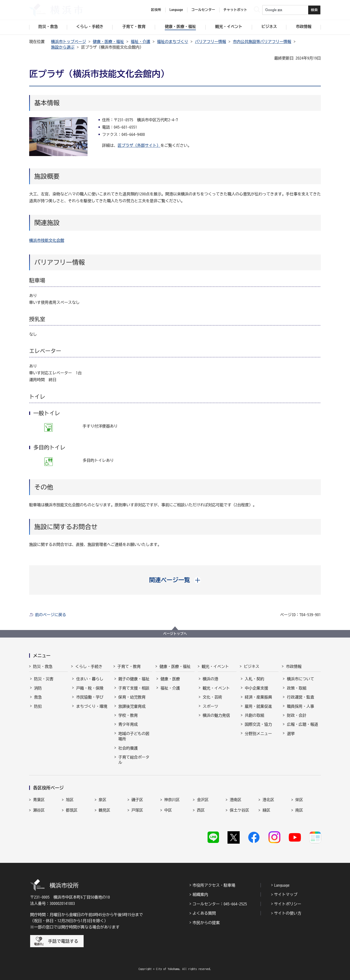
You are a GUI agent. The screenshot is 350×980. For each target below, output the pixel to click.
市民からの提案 (206, 923)
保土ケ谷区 (239, 810)
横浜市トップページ (69, 42)
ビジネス (252, 666)
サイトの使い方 (288, 913)
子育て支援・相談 (134, 688)
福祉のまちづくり (173, 42)
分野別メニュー (258, 734)
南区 (299, 810)
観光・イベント (215, 666)
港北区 (268, 800)
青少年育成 (128, 724)
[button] (175, 580)
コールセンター (203, 10)
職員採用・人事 (300, 706)
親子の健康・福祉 (134, 679)
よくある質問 (204, 913)
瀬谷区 (39, 810)
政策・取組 (297, 688)
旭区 (70, 800)
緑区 (266, 810)
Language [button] (176, 10)
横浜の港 (210, 679)
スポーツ (210, 706)
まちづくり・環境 (92, 706)
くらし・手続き (89, 666)
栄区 (299, 800)
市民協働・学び (90, 697)
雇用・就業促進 (258, 706)
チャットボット (235, 10)
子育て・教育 (129, 666)
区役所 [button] (156, 10)
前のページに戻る (51, 615)
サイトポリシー (288, 904)
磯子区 (137, 800)
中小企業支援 (256, 688)
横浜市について (300, 679)
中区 (168, 810)
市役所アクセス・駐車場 (214, 885)
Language (282, 885)
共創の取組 (254, 715)
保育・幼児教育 (132, 697)
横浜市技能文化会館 (47, 240)
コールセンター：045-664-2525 (220, 904)
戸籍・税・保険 (90, 688)
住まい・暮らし (90, 679)
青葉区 (39, 800)
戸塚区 (137, 810)
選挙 (291, 734)
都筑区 (72, 810)
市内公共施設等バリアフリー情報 (262, 42)
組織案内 (200, 894)
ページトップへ (175, 634)
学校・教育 (128, 715)
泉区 (103, 800)
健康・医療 (170, 679)
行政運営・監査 (300, 697)
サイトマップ (286, 894)
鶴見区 (105, 810)
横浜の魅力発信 (216, 715)
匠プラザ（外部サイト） (139, 145)
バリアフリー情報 (210, 42)
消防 (38, 688)
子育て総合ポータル (134, 760)
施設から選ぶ (63, 47)
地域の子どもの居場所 (134, 736)
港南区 (236, 800)
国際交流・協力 (258, 724)
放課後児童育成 (132, 706)
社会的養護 (128, 748)
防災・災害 (44, 679)
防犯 (38, 706)
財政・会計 (297, 715)
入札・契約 (254, 679)
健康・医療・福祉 (108, 42)
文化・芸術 (212, 697)
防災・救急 (43, 666)
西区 (201, 810)
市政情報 (294, 666)
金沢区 (203, 800)
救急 (38, 697)
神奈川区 (172, 800)
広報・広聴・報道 (302, 724)
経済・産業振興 (258, 697)
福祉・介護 (140, 42)
